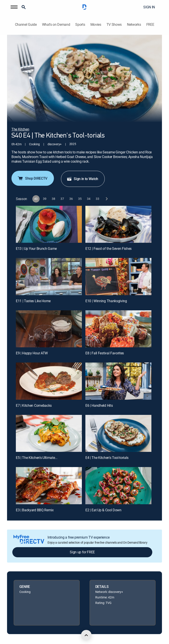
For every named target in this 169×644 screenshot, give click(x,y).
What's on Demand (56, 25)
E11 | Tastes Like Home (33, 301)
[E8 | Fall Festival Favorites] (118, 329)
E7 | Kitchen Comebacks (34, 405)
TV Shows (114, 25)
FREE (150, 25)
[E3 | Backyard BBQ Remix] (49, 486)
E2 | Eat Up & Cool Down (103, 510)
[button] (14, 7)
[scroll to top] (86, 635)
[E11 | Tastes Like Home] (49, 277)
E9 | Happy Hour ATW (32, 353)
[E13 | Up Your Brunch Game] (49, 224)
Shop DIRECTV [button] (32, 178)
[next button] (106, 199)
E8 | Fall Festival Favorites (105, 353)
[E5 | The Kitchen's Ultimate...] (49, 433)
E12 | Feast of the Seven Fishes (108, 248)
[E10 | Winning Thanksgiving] (118, 277)
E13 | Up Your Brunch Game (36, 248)
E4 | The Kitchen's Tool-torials (107, 458)
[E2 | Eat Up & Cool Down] (118, 486)
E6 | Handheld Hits (99, 405)
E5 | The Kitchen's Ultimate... (37, 458)
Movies (96, 25)
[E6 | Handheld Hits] (118, 381)
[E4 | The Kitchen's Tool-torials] (118, 433)
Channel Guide (26, 25)
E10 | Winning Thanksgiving (106, 301)
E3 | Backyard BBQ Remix (35, 510)
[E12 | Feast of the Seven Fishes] (118, 224)
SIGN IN (149, 7)
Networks (134, 25)
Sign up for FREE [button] (82, 552)
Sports (80, 25)
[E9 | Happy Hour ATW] (49, 329)
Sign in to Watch (82, 179)
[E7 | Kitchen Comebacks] (49, 381)
